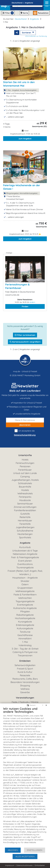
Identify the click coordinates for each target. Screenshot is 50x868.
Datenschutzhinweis (24, 865)
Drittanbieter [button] (40, 865)
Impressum (10, 865)
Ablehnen (13, 850)
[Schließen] (46, 705)
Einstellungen (35, 850)
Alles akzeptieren (25, 856)
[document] (25, 777)
